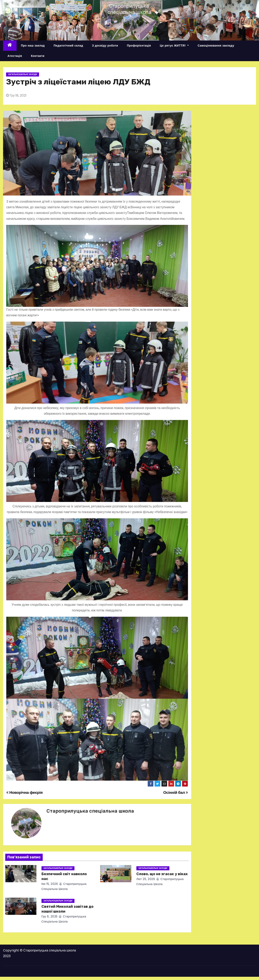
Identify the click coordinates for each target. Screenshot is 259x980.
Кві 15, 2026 (50, 884)
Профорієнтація (139, 46)
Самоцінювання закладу (216, 46)
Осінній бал (176, 792)
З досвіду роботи (105, 46)
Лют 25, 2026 (146, 879)
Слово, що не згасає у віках (162, 874)
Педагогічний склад (68, 46)
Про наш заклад (33, 46)
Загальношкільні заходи (23, 74)
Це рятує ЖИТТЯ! (174, 46)
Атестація (15, 56)
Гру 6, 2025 (50, 916)
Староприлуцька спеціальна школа (90, 811)
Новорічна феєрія (24, 792)
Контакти (38, 56)
